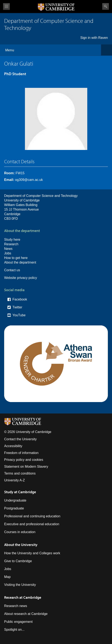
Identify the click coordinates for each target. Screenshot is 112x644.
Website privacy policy (21, 278)
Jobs (8, 253)
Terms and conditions (20, 473)
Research (11, 244)
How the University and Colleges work (32, 553)
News (8, 249)
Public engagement (18, 622)
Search (106, 6)
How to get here (16, 258)
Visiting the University (20, 585)
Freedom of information (21, 453)
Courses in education (20, 532)
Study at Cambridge (20, 492)
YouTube (19, 315)
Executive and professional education (32, 524)
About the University (21, 545)
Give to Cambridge (18, 561)
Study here (12, 240)
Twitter (17, 307)
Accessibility (13, 446)
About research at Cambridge (26, 614)
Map (7, 577)
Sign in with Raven (94, 38)
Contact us (12, 270)
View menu (6, 7)
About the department (20, 262)
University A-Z (15, 480)
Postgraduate (14, 508)
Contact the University (20, 439)
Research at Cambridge (23, 597)
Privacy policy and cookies (24, 460)
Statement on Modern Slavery (26, 467)
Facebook (20, 299)
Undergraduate (15, 500)
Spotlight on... (14, 630)
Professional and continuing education (32, 516)
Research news (16, 606)
